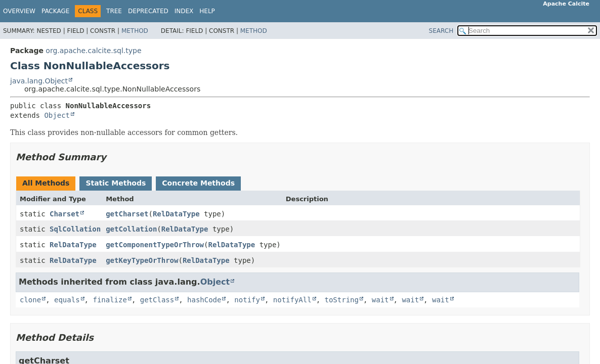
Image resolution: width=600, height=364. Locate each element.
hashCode (204, 300)
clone (30, 300)
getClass (157, 300)
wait (380, 300)
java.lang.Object (39, 81)
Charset (65, 214)
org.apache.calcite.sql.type (93, 51)
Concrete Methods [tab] (198, 183)
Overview (19, 11)
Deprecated (148, 11)
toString (342, 300)
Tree (114, 11)
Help (207, 11)
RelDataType (176, 214)
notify (247, 300)
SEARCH (441, 31)
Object (57, 115)
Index (184, 11)
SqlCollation (75, 229)
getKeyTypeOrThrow (142, 260)
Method (135, 31)
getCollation (131, 229)
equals (67, 300)
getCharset (127, 214)
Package (55, 11)
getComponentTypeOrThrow (155, 245)
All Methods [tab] (46, 183)
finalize (110, 300)
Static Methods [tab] (116, 183)
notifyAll (292, 300)
